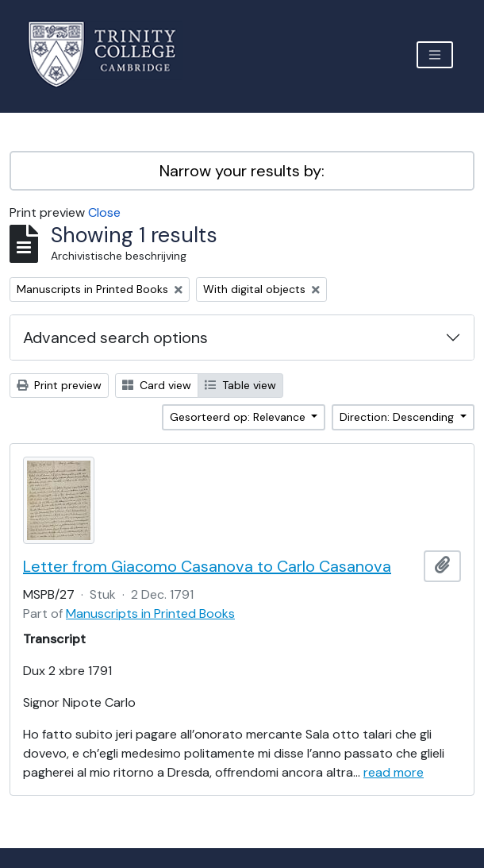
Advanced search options (115, 338)
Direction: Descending (398, 417)
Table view (240, 385)
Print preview (59, 385)
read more (394, 772)
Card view (157, 385)
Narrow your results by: (242, 171)
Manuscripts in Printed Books (150, 613)
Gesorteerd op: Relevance (239, 417)
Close (104, 212)
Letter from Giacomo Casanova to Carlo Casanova (207, 566)
